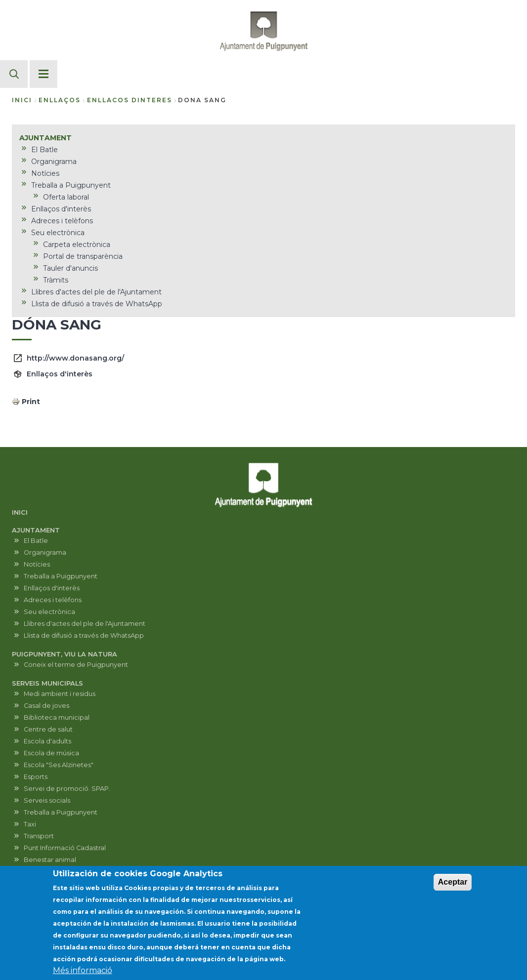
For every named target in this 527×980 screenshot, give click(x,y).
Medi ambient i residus (60, 694)
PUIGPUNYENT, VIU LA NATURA (65, 654)
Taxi (30, 824)
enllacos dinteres (130, 100)
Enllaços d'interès (60, 374)
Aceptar (453, 885)
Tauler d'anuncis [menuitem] (70, 268)
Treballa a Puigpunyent (61, 576)
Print (31, 402)
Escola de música (51, 753)
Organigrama (45, 552)
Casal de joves (46, 706)
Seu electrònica (49, 612)
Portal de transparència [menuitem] (83, 256)
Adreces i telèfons (53, 600)
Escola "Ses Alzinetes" (59, 765)
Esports (36, 777)
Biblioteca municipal (57, 717)
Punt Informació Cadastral (65, 848)
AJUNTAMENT (36, 530)
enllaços (60, 100)
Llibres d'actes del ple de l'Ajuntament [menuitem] (96, 292)
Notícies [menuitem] (45, 173)
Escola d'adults (47, 741)
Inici (22, 100)
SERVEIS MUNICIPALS (47, 683)
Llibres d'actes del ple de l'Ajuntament (85, 624)
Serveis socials (47, 800)
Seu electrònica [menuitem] (58, 233)
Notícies (37, 564)
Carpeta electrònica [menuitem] (77, 245)
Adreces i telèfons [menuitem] (62, 221)
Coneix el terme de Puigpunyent (76, 665)
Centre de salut (48, 729)
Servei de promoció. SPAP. (67, 789)
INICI (20, 512)
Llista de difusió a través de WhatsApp (84, 635)
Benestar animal (50, 860)
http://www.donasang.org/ (75, 358)
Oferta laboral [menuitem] (66, 197)
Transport (39, 836)
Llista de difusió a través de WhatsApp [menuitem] (97, 304)
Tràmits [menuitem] (56, 280)
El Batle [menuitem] (44, 150)
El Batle (36, 541)
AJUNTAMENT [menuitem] (45, 138)
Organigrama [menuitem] (54, 162)
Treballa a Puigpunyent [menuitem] (71, 185)
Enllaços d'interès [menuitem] (61, 209)
